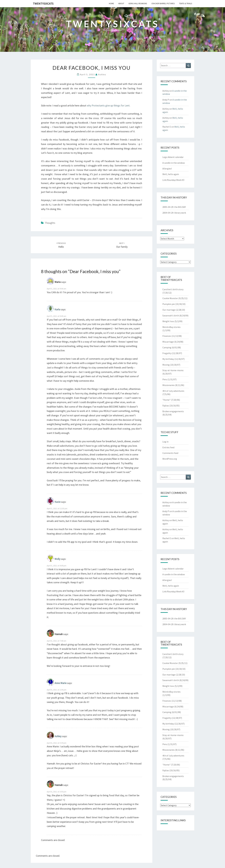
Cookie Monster (170, 298)
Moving (166, 365)
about (121, 3)
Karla (57, 309)
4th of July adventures (173, 391)
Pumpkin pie (169, 304)
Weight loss (168, 321)
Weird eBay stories (171, 327)
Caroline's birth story (173, 289)
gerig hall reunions (138, 3)
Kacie (57, 502)
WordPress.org (170, 459)
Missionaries (169, 385)
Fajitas (166, 406)
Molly (57, 559)
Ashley (102, 74)
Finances (167, 336)
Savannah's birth (171, 316)
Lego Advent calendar (173, 157)
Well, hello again (171, 174)
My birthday (168, 359)
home (111, 3)
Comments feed (170, 453)
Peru (165, 379)
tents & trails (186, 3)
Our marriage (169, 310)
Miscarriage (168, 342)
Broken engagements (173, 411)
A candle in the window (174, 163)
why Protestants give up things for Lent (108, 105)
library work (180, 213)
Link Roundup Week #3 (173, 180)
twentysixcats (43, 4)
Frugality (167, 353)
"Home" (166, 400)
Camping (167, 347)
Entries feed (168, 447)
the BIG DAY (180, 207)
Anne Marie (60, 683)
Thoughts (50, 223)
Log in (165, 442)
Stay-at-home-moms (173, 370)
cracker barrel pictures (163, 3)
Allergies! (167, 169)
